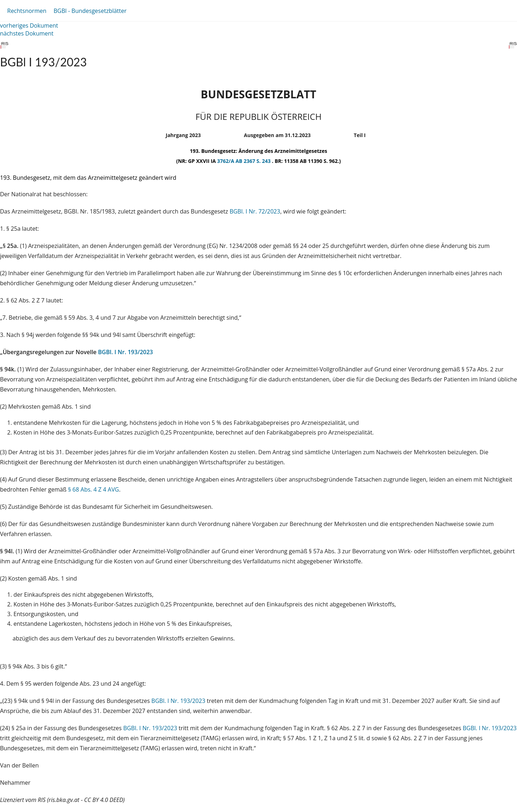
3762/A (226, 161)
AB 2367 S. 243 (254, 161)
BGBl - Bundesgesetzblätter (90, 11)
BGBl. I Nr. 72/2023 (255, 211)
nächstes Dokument (27, 33)
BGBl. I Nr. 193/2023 (125, 352)
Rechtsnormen (27, 11)
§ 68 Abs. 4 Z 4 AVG (93, 489)
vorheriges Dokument (29, 25)
